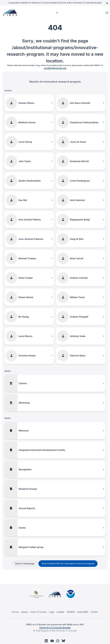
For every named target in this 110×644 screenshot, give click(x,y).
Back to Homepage (25, 563)
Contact (94, 612)
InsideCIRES (83, 612)
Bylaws (25, 612)
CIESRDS (71, 612)
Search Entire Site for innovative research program (68, 563)
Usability (60, 612)
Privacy (16, 612)
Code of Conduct (38, 612)
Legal (52, 612)
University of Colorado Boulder (55, 627)
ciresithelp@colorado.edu (55, 68)
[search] (57, 13)
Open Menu (107, 13)
